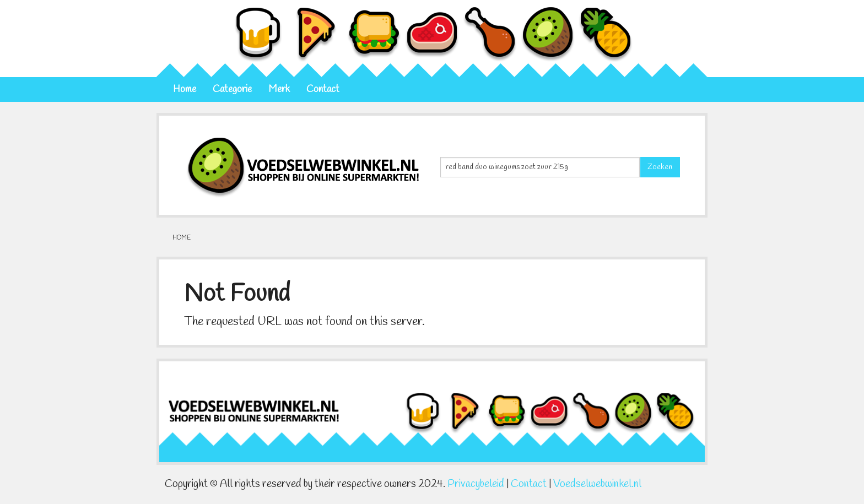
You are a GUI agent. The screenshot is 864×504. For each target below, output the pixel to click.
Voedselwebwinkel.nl (597, 484)
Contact (323, 90)
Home (185, 90)
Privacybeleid (476, 484)
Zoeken (660, 167)
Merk (279, 90)
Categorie (232, 90)
